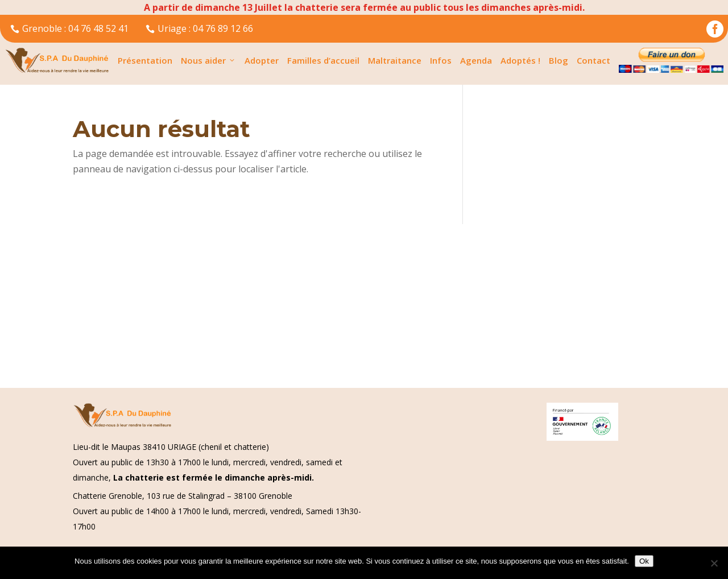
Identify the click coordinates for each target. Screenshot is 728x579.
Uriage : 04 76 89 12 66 (199, 28)
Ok (644, 561)
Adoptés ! (520, 60)
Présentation (145, 60)
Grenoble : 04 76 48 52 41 (69, 28)
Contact (593, 60)
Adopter (262, 60)
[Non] (714, 563)
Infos (441, 60)
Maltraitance (395, 60)
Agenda (476, 60)
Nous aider (208, 60)
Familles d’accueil (323, 60)
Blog (559, 60)
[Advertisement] (341, 304)
